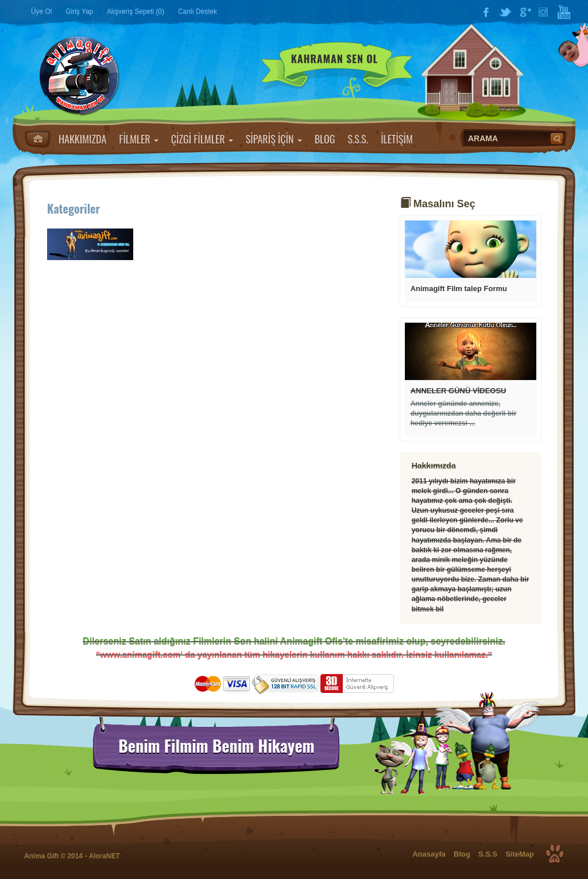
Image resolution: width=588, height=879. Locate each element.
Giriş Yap (79, 11)
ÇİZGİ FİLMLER (202, 139)
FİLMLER (138, 139)
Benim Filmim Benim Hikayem (216, 746)
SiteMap (520, 854)
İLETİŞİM (397, 139)
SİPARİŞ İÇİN (274, 139)
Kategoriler (73, 208)
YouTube (564, 12)
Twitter (505, 12)
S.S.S (488, 854)
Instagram (544, 12)
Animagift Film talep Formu (459, 289)
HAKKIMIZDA (82, 139)
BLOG (325, 139)
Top (555, 854)
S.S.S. (358, 139)
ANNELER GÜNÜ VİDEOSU (459, 391)
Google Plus (525, 12)
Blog (462, 854)
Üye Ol (41, 11)
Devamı (471, 249)
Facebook (486, 12)
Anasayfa (38, 139)
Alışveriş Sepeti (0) (136, 11)
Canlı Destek (198, 11)
